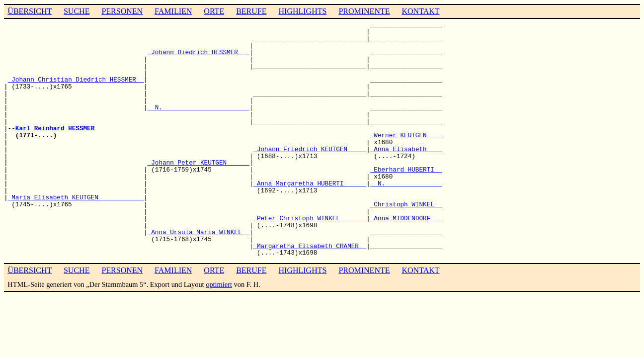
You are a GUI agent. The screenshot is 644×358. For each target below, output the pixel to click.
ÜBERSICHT (30, 11)
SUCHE (77, 11)
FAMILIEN (173, 11)
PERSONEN (122, 11)
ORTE (214, 11)
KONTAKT (420, 11)
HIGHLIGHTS (303, 11)
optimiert (219, 284)
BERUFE (251, 11)
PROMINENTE (364, 11)
